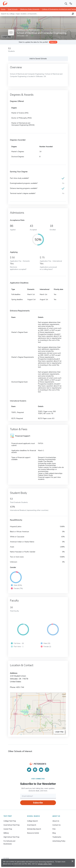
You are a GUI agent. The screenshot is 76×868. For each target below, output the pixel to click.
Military (6, 833)
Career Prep (8, 829)
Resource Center (33, 833)
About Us (56, 821)
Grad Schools (13, 9)
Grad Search (32, 825)
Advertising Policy (59, 841)
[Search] (66, 4)
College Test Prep (10, 821)
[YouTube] (41, 770)
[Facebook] (35, 770)
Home (3, 9)
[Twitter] (29, 770)
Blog (54, 833)
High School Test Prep (11, 837)
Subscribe (38, 803)
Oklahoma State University (30, 9)
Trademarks (57, 837)
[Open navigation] (71, 4)
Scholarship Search (34, 829)
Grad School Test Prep (12, 825)
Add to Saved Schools (38, 59)
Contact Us (56, 825)
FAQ (54, 829)
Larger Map (59, 732)
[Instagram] (47, 770)
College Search (32, 821)
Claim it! (53, 42)
